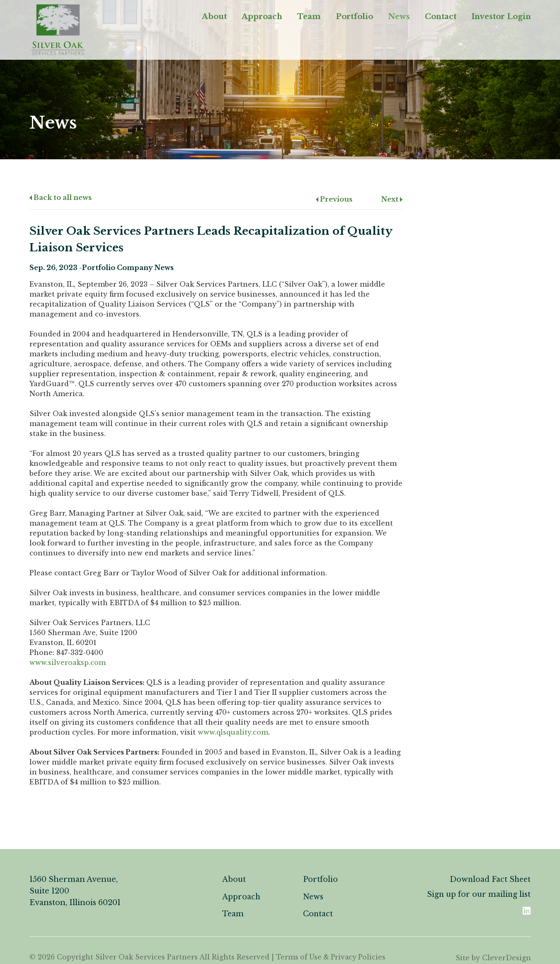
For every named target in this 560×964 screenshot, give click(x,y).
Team (309, 18)
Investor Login (501, 18)
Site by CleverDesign (493, 957)
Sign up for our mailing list (478, 894)
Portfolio (354, 18)
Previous (334, 199)
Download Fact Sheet (489, 879)
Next (392, 199)
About (214, 18)
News (399, 18)
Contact (441, 18)
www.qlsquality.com (233, 732)
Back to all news (61, 197)
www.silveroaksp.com (68, 662)
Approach (262, 18)
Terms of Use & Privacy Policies (333, 957)
